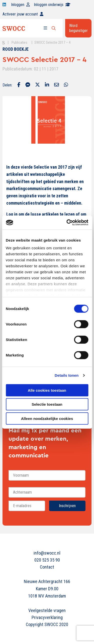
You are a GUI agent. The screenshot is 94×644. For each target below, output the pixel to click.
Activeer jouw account (23, 14)
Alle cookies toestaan (47, 390)
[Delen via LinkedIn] (47, 85)
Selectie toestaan (47, 404)
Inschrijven (67, 506)
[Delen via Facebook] (19, 85)
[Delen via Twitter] (37, 85)
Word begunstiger (78, 28)
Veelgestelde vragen (47, 610)
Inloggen (20, 5)
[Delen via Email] (57, 85)
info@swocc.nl (47, 553)
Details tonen (67, 375)
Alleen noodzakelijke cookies (47, 418)
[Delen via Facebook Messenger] (28, 85)
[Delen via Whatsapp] (66, 85)
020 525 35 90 (47, 560)
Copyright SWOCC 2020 (47, 624)
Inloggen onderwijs (52, 5)
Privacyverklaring (47, 617)
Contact (47, 567)
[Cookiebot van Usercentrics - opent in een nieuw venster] (67, 223)
